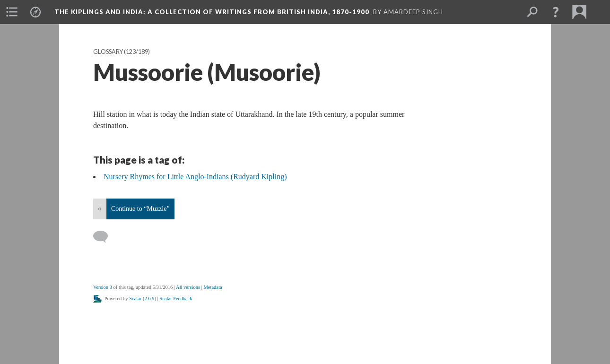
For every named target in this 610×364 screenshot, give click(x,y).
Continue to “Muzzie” (140, 209)
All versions (188, 287)
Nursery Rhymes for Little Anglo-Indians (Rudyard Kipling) (195, 177)
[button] (556, 12)
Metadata (213, 287)
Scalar (135, 299)
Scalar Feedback (176, 299)
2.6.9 (150, 299)
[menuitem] (12, 12)
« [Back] (100, 209)
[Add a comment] (105, 237)
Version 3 (103, 287)
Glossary (108, 52)
